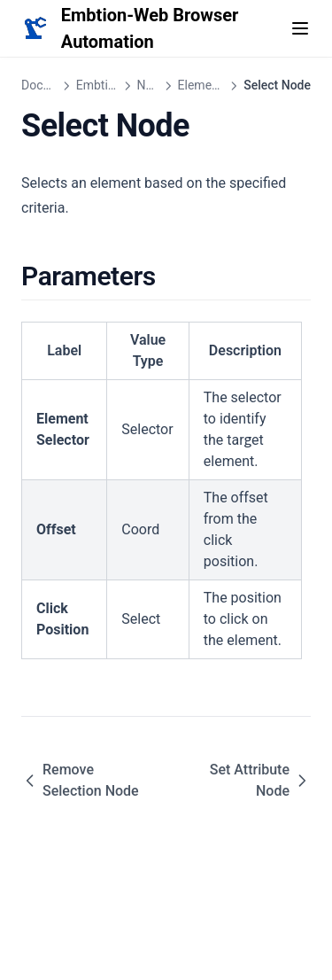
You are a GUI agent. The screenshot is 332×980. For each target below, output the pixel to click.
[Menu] (300, 28)
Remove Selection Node (80, 780)
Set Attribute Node (260, 780)
